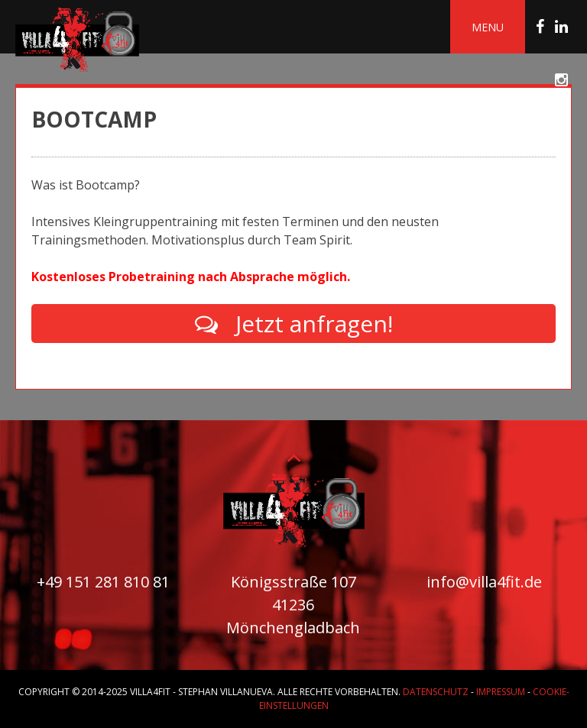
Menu (488, 27)
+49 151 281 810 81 (103, 582)
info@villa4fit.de (484, 582)
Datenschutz (436, 692)
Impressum (501, 692)
